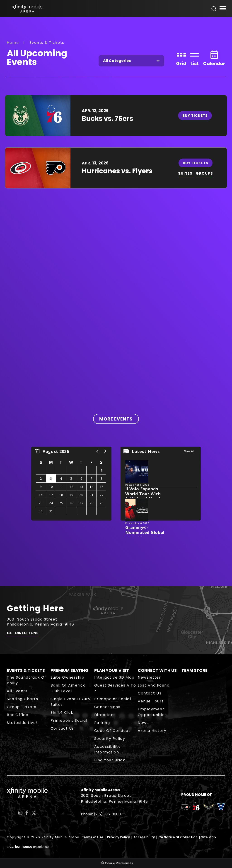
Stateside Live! (22, 723)
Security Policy (110, 739)
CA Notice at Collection (178, 837)
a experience (28, 847)
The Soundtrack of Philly (27, 680)
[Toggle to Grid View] (181, 58)
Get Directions (23, 634)
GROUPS (206, 174)
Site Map (209, 837)
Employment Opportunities (152, 712)
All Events (17, 691)
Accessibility (144, 837)
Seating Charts (22, 699)
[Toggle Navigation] (222, 9)
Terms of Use (93, 837)
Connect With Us (157, 670)
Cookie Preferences (119, 863)
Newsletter (149, 677)
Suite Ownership (68, 677)
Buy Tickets (196, 116)
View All (189, 451)
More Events (116, 419)
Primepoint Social (69, 720)
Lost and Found (154, 685)
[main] (116, 302)
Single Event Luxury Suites (71, 702)
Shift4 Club (62, 713)
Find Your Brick (110, 760)
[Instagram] (20, 813)
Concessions (107, 707)
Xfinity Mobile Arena (27, 9)
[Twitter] (34, 813)
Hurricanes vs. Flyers (117, 171)
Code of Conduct (112, 731)
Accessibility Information (108, 749)
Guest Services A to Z (115, 688)
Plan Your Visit (112, 670)
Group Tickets (22, 707)
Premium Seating (69, 670)
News (143, 723)
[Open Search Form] (214, 9)
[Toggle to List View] (195, 58)
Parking (102, 723)
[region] (71, 484)
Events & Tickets (26, 670)
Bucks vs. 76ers (108, 119)
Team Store (195, 670)
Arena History (152, 731)
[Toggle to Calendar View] (214, 58)
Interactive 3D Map (114, 677)
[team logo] (185, 808)
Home (13, 43)
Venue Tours (151, 701)
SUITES (186, 174)
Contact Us (62, 728)
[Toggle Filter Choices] (131, 61)
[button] (97, 451)
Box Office (18, 715)
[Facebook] (27, 813)
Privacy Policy (118, 837)
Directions (105, 715)
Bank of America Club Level (68, 688)
